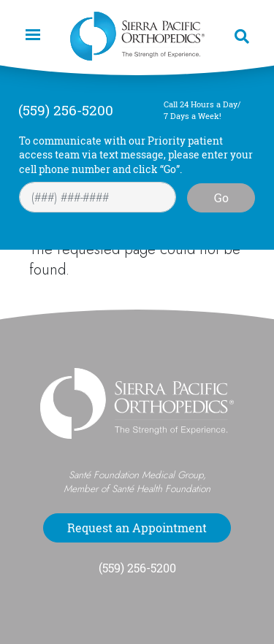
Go (221, 198)
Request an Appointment (137, 528)
